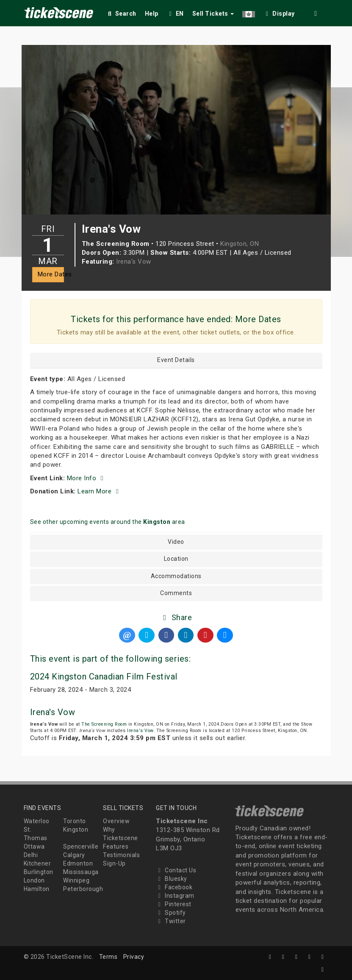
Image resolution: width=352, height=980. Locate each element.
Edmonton (78, 863)
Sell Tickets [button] (213, 14)
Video (176, 542)
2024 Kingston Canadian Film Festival (104, 677)
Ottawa (34, 846)
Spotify (171, 913)
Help (152, 14)
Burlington (39, 872)
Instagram (175, 896)
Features (116, 846)
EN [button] (175, 14)
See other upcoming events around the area (108, 522)
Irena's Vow (134, 262)
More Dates (51, 274)
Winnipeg (76, 880)
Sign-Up (114, 863)
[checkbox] (279, 12)
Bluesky (172, 879)
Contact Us (176, 870)
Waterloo (37, 821)
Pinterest (174, 904)
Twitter (171, 921)
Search (121, 14)
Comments (176, 593)
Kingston (76, 830)
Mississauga (81, 872)
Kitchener (37, 863)
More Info (87, 478)
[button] (249, 12)
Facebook (174, 887)
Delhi (31, 855)
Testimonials (121, 855)
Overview (116, 821)
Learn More (99, 491)
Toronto (75, 821)
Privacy (134, 957)
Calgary (74, 855)
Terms (108, 957)
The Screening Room (104, 724)
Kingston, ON (240, 244)
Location (176, 559)
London (34, 880)
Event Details (176, 360)
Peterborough (83, 889)
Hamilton (37, 889)
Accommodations (176, 576)
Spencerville (81, 846)
